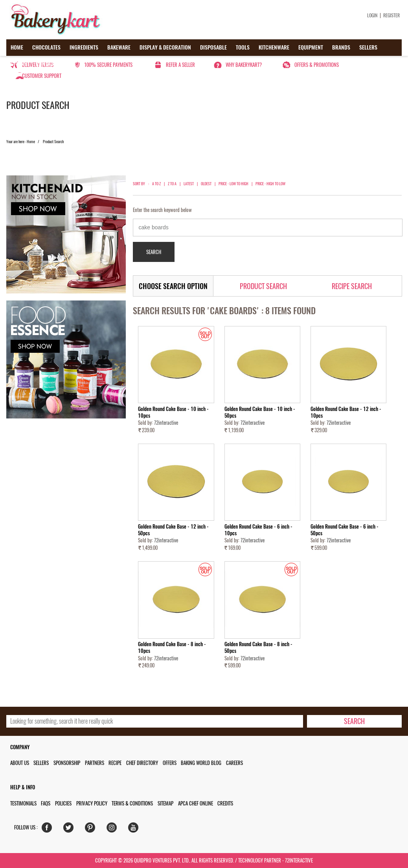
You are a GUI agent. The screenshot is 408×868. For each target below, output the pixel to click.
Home (17, 47)
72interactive (166, 423)
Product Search (263, 286)
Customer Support (42, 76)
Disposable (213, 47)
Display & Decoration (165, 47)
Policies (63, 803)
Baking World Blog (201, 763)
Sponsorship (67, 763)
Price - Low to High (233, 184)
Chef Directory (142, 763)
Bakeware (119, 47)
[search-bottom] (355, 721)
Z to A (172, 184)
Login (372, 15)
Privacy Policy (92, 803)
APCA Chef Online (196, 803)
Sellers (368, 47)
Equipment (311, 47)
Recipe (115, 763)
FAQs (46, 803)
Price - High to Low (270, 184)
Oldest (206, 184)
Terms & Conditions (132, 803)
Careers (234, 763)
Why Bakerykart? (244, 65)
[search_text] (155, 721)
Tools (243, 47)
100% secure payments (108, 65)
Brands (341, 47)
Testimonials (23, 803)
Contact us (49, 64)
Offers (19, 64)
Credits (225, 803)
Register (391, 15)
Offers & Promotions (317, 65)
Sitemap (165, 803)
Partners (95, 763)
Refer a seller (180, 65)
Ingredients (84, 47)
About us (20, 763)
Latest (189, 184)
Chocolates (46, 47)
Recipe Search (352, 286)
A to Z (156, 184)
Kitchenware (274, 47)
